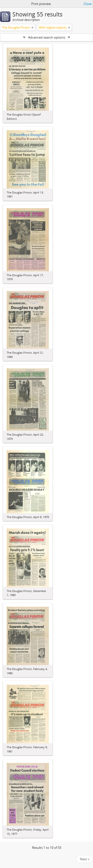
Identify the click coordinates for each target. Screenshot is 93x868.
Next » (85, 859)
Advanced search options (47, 37)
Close (88, 4)
